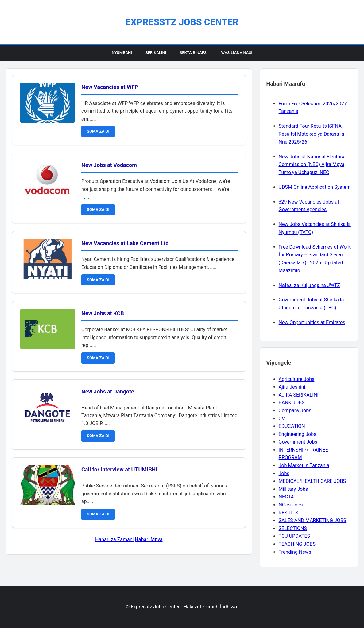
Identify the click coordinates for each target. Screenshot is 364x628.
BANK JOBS (292, 403)
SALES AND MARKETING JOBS (313, 520)
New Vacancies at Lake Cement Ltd (125, 243)
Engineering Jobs (298, 434)
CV (282, 419)
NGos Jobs (291, 505)
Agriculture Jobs (297, 379)
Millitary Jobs (293, 489)
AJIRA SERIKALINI (299, 395)
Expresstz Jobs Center (182, 22)
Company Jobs (295, 411)
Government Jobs (298, 442)
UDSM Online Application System (315, 187)
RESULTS (288, 513)
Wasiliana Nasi (237, 53)
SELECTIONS (293, 528)
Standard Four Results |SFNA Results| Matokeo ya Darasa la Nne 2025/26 (312, 134)
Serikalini (156, 53)
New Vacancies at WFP (110, 87)
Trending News (295, 552)
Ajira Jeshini (292, 387)
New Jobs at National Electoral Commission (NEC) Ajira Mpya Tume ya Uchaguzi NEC (312, 165)
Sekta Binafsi (194, 53)
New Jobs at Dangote (108, 392)
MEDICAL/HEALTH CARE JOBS (312, 481)
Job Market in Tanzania (304, 465)
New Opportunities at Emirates (312, 322)
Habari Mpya (149, 539)
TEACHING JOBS (297, 544)
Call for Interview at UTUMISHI (119, 469)
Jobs (284, 473)
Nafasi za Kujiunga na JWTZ (310, 285)
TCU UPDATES (294, 536)
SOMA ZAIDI (98, 131)
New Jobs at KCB (103, 313)
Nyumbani (122, 53)
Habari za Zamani (114, 539)
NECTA (286, 497)
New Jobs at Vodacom (109, 165)
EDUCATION (292, 426)
